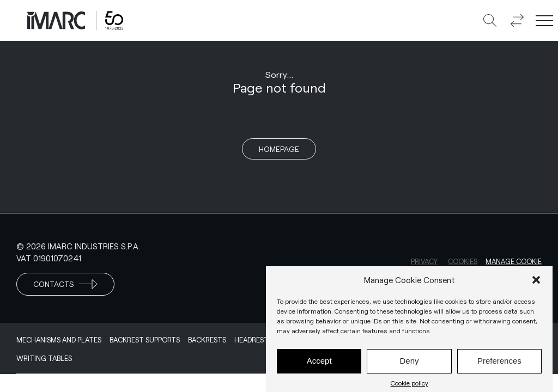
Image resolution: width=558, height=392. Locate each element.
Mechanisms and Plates (59, 340)
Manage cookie (514, 261)
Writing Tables (44, 358)
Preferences (499, 364)
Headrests (253, 340)
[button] (536, 283)
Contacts (65, 284)
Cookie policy (410, 385)
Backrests (207, 340)
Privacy (424, 261)
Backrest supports (145, 340)
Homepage (279, 149)
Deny (409, 364)
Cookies (463, 261)
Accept (319, 364)
